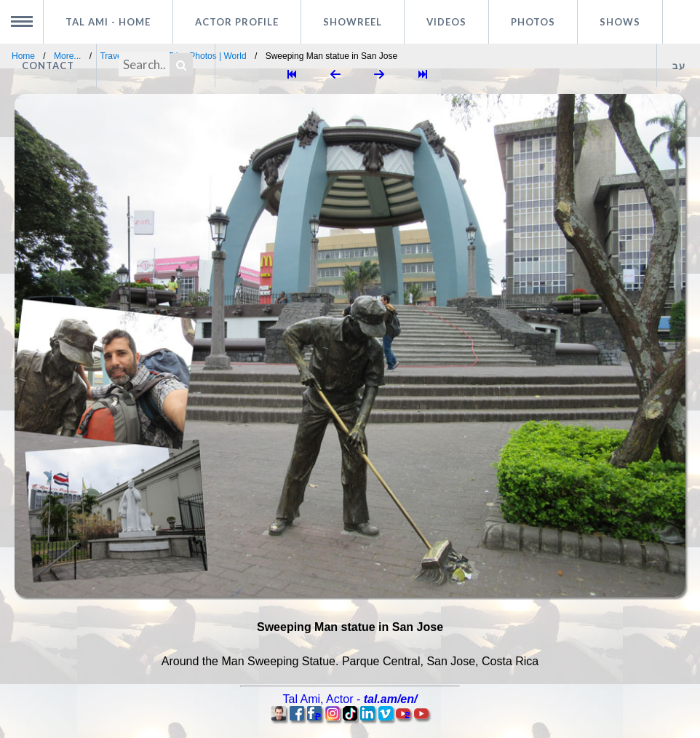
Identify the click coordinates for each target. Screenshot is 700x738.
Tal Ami (108, 22)
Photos (533, 22)
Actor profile (237, 22)
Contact (48, 66)
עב (679, 66)
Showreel (353, 22)
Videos (446, 22)
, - (350, 699)
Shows (620, 22)
